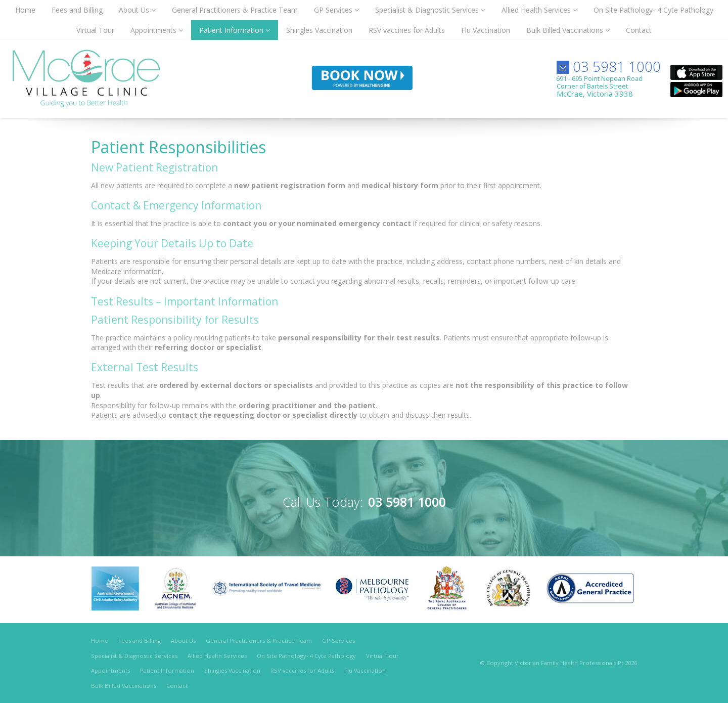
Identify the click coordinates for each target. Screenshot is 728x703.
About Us (183, 641)
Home (100, 641)
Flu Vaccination (365, 670)
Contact (177, 686)
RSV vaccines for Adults (302, 670)
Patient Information (167, 670)
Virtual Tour (382, 656)
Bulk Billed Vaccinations (124, 686)
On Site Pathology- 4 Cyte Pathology (306, 656)
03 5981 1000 (617, 66)
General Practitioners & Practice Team (259, 641)
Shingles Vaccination (232, 670)
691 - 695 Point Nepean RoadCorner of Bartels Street (600, 86)
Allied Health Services (217, 656)
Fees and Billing (140, 641)
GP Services (338, 641)
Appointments (110, 670)
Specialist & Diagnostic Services (134, 656)
